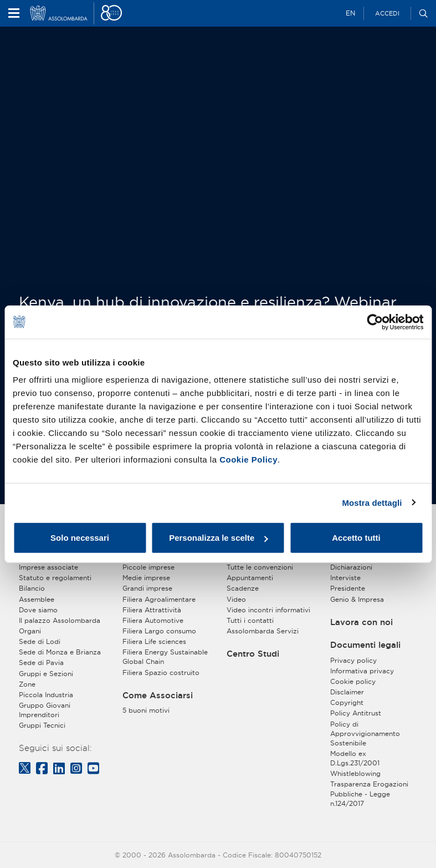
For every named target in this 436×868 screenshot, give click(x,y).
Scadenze (243, 588)
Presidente (348, 588)
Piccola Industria (46, 695)
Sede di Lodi (40, 641)
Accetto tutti (356, 538)
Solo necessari (80, 538)
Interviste (345, 578)
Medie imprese (146, 578)
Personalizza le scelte (218, 538)
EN (350, 13)
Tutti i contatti (250, 620)
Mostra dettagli (372, 502)
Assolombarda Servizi (263, 631)
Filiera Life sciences (154, 641)
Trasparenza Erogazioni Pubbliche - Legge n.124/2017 (369, 793)
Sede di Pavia (41, 663)
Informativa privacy (362, 671)
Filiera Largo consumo (159, 631)
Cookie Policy (248, 460)
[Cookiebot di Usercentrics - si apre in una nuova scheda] (375, 322)
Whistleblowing (355, 773)
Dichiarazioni (351, 567)
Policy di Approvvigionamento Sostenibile (365, 734)
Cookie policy (353, 681)
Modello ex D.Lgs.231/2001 (355, 758)
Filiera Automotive (153, 620)
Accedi (387, 13)
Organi (30, 631)
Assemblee (37, 599)
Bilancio (32, 588)
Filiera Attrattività (152, 610)
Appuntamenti (250, 578)
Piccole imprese (148, 567)
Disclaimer (347, 692)
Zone (27, 684)
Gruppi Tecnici (42, 725)
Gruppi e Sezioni (46, 674)
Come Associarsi (158, 696)
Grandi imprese (147, 588)
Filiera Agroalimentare (159, 599)
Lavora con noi (361, 622)
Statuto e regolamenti (55, 578)
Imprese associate (48, 567)
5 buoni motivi (146, 710)
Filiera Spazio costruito (161, 672)
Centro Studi (253, 654)
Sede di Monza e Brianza (60, 652)
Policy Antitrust (356, 713)
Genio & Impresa (357, 599)
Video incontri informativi (268, 610)
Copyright (347, 702)
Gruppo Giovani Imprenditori (45, 710)
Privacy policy (353, 660)
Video (236, 599)
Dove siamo (38, 610)
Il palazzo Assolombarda (60, 620)
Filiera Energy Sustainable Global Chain (165, 657)
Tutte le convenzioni (260, 567)
